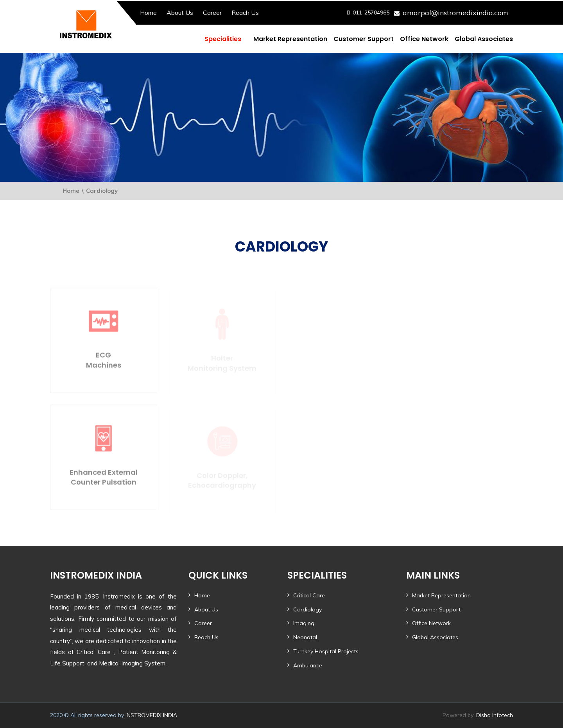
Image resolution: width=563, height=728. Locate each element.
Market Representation (290, 39)
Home (148, 13)
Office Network (424, 39)
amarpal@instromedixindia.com (455, 13)
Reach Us (245, 13)
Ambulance (308, 665)
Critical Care (309, 595)
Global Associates (484, 39)
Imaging (304, 623)
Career (212, 13)
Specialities (223, 39)
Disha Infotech (495, 715)
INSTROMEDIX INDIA (151, 715)
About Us (180, 13)
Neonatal (305, 637)
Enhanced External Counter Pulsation (104, 479)
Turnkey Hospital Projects (326, 651)
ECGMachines (104, 362)
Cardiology (307, 609)
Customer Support (364, 39)
